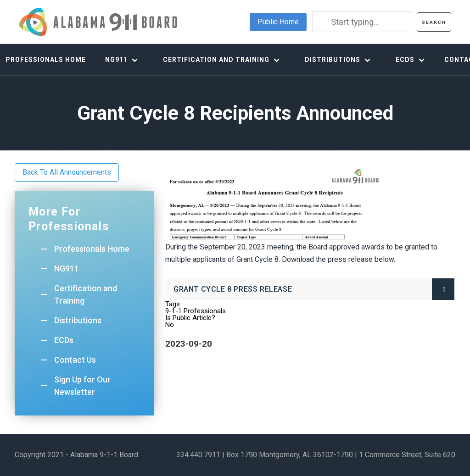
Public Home (278, 22)
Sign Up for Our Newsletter (82, 386)
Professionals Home (92, 249)
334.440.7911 (198, 455)
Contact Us (75, 360)
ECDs (405, 60)
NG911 (116, 60)
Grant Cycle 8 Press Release (250, 292)
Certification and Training (216, 60)
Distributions (333, 60)
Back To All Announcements (67, 172)
